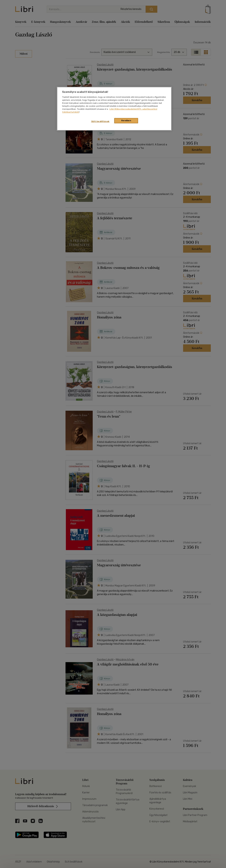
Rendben (126, 120)
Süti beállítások (100, 121)
